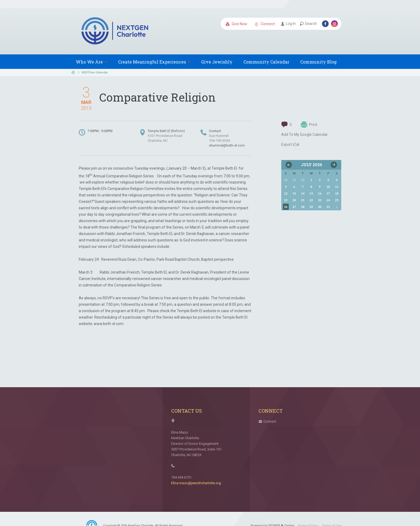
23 (320, 200)
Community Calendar (266, 62)
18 (337, 193)
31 (328, 207)
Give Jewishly (217, 62)
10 (328, 187)
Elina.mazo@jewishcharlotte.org (196, 483)
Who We (91, 62)
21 (303, 200)
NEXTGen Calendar (95, 72)
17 (328, 193)
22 (311, 200)
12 (286, 193)
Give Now (236, 24)
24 (328, 200)
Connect (265, 24)
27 (294, 207)
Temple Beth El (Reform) (166, 131)
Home (73, 72)
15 (311, 193)
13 (294, 193)
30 (320, 207)
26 (286, 207)
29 (311, 207)
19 (286, 200)
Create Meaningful (154, 62)
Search (308, 24)
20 (294, 200)
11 (337, 187)
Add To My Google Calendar (305, 135)
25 (337, 200)
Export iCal (290, 144)
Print (309, 125)
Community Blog (318, 62)
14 (303, 193)
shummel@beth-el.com (227, 145)
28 (303, 207)
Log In (288, 24)
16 (320, 193)
